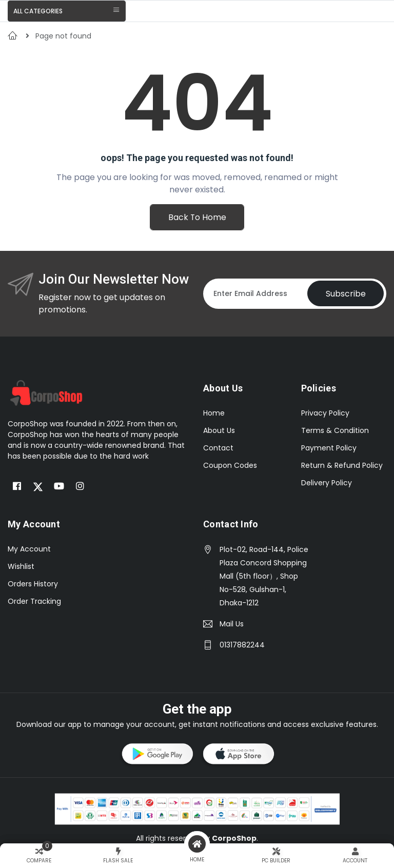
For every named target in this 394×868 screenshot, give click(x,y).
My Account (29, 549)
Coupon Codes (230, 465)
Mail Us (232, 624)
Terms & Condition (335, 430)
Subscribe (345, 294)
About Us (219, 430)
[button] (156, 756)
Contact (218, 448)
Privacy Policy (325, 413)
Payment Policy (329, 448)
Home (214, 413)
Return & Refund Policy (342, 465)
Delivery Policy (327, 483)
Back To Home (197, 217)
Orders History (33, 584)
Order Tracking (34, 601)
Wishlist (21, 566)
